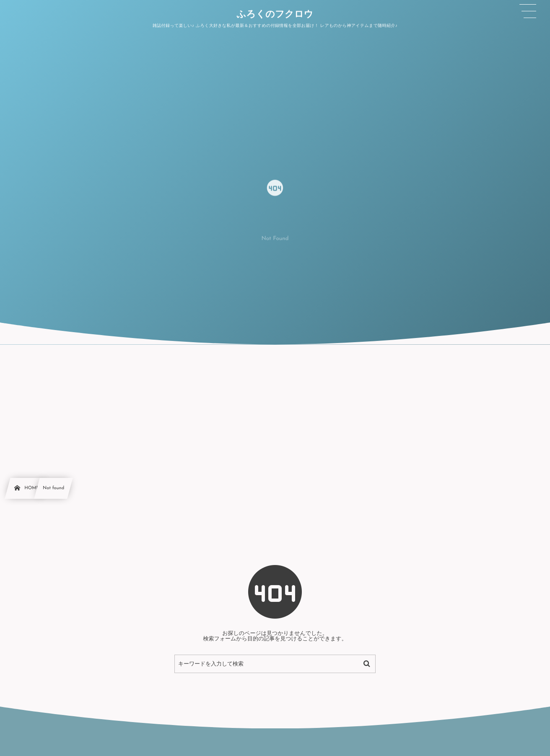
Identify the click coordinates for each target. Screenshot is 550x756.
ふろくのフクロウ (275, 15)
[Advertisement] (275, 408)
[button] (528, 11)
